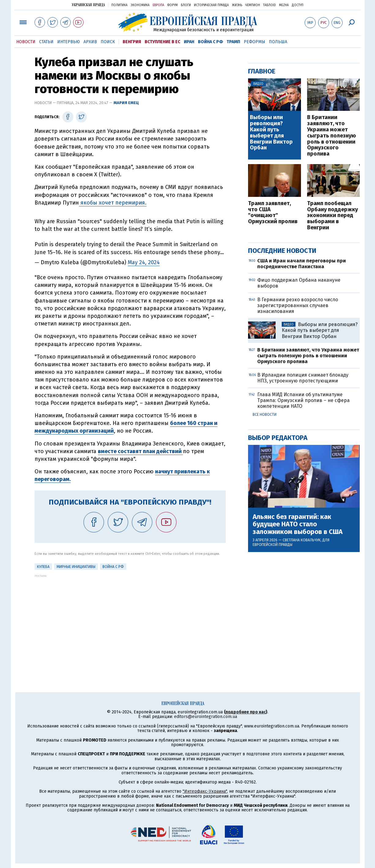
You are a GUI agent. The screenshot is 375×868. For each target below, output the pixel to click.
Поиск (108, 42)
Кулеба (43, 567)
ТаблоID (269, 5)
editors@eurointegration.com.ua (206, 717)
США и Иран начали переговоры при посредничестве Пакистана (302, 264)
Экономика (140, 5)
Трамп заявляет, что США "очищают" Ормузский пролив (273, 213)
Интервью (69, 42)
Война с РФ (210, 42)
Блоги (186, 5)
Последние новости (282, 251)
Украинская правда (88, 5)
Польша (278, 42)
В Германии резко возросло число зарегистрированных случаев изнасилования (298, 305)
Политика (119, 5)
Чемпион (253, 5)
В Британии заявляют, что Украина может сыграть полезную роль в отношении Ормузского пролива (332, 136)
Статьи (46, 42)
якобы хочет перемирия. (113, 203)
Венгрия (132, 42)
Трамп (233, 42)
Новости (26, 42)
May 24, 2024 (144, 262)
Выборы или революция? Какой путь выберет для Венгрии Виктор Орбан (271, 133)
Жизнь (237, 5)
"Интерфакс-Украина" (205, 791)
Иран (189, 42)
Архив (90, 42)
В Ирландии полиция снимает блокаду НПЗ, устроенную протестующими (303, 378)
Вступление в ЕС (162, 42)
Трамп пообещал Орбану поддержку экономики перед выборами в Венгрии (332, 216)
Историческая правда (211, 5)
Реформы (254, 42)
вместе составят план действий (140, 451)
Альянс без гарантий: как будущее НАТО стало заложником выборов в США (298, 524)
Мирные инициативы (76, 567)
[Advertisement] (130, 620)
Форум (173, 5)
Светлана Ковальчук (302, 540)
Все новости (265, 415)
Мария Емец (126, 103)
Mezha (284, 5)
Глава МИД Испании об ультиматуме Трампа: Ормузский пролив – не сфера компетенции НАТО (303, 400)
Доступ (298, 5)
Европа (158, 5)
